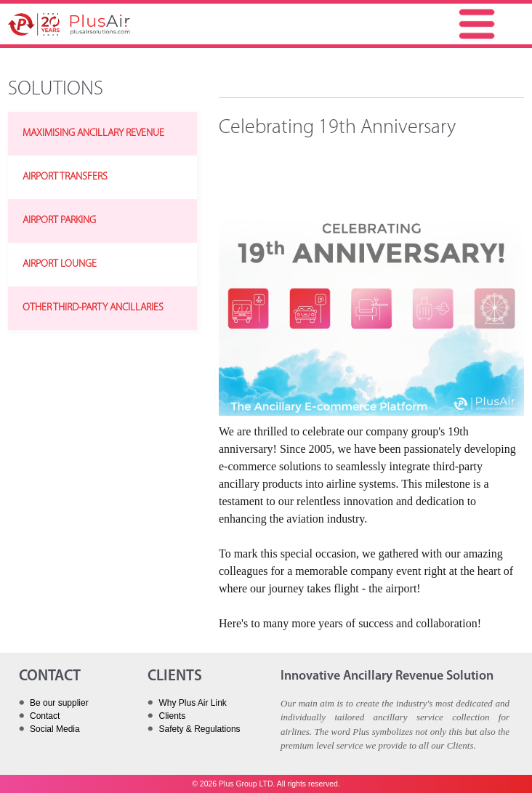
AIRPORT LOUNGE (60, 264)
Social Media (55, 729)
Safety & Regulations (199, 729)
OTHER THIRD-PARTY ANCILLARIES (93, 308)
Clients (172, 716)
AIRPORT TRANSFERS (65, 177)
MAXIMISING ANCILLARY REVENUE (93, 133)
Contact (45, 716)
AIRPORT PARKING (59, 221)
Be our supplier (59, 703)
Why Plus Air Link (192, 703)
